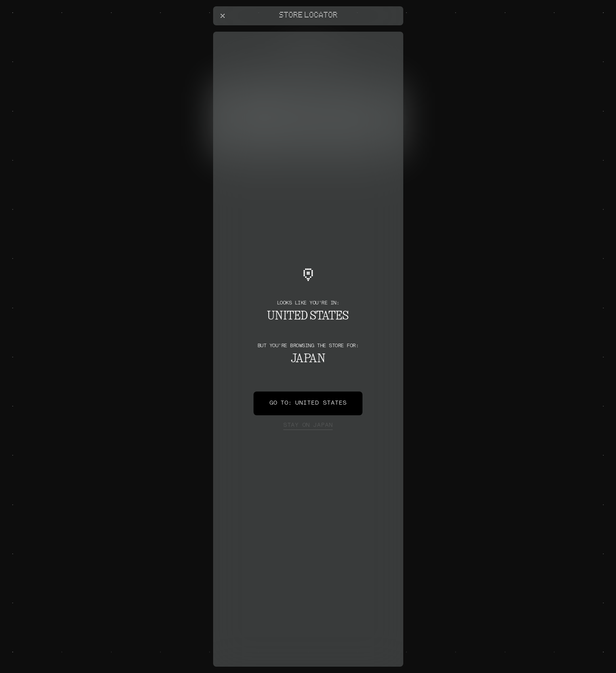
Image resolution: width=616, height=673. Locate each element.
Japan (308, 426)
